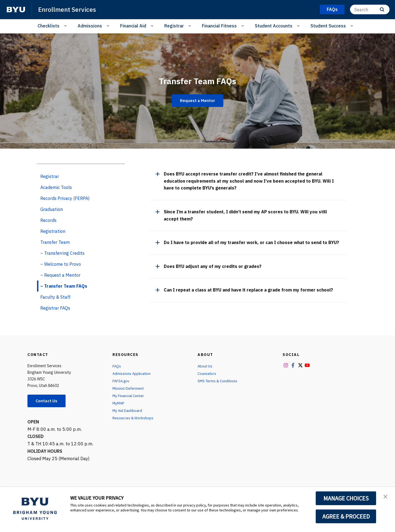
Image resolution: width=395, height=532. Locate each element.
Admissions (90, 26)
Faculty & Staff (55, 297)
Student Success (328, 26)
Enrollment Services (69, 9)
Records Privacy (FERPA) (65, 198)
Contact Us (48, 401)
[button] (386, 497)
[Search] (370, 9)
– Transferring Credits (62, 253)
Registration (53, 231)
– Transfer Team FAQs (64, 286)
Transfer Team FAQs (198, 80)
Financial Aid (133, 26)
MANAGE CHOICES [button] (346, 498)
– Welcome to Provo (61, 264)
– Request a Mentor (60, 275)
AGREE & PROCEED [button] (346, 516)
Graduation (52, 209)
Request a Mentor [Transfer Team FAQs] (198, 101)
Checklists (49, 26)
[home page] (16, 10)
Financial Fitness (219, 26)
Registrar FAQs (55, 308)
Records (48, 220)
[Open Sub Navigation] (66, 26)
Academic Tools (56, 187)
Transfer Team (55, 242)
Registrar (174, 26)
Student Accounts (274, 26)
